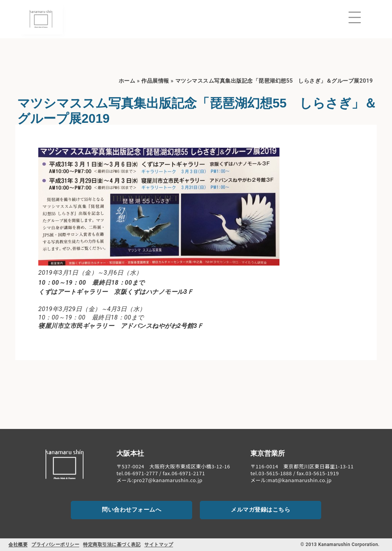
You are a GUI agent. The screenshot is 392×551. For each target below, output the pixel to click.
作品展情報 (155, 81)
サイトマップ (159, 544)
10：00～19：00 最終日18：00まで (91, 283)
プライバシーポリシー (55, 544)
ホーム (127, 81)
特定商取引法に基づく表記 (112, 544)
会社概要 (18, 544)
